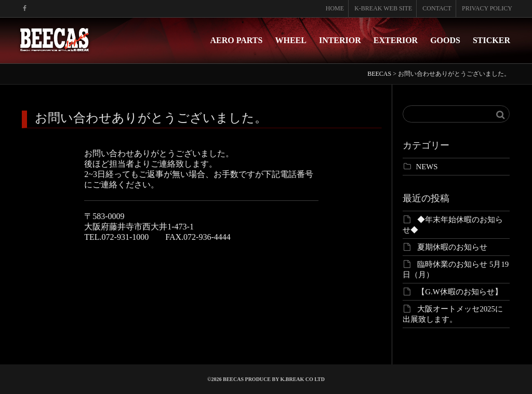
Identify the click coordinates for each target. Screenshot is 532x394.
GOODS (445, 40)
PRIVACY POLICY (487, 8)
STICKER (491, 40)
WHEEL (290, 40)
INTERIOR (340, 40)
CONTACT (437, 8)
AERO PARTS (237, 40)
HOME (335, 8)
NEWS (427, 167)
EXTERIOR (396, 40)
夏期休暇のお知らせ (452, 247)
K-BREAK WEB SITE (383, 8)
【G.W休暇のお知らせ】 (460, 292)
